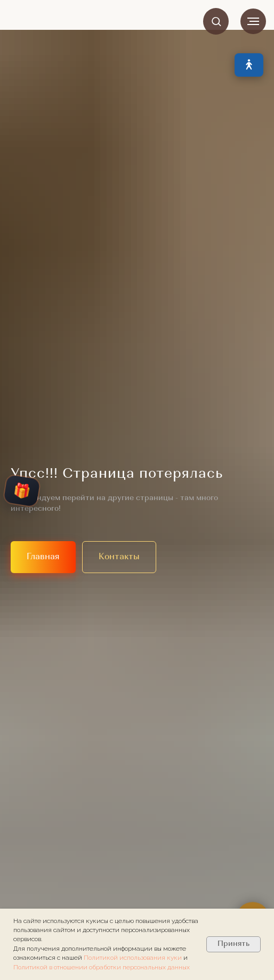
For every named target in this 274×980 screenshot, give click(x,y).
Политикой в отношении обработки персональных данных (102, 967)
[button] (216, 21)
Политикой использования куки (134, 958)
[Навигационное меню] (253, 21)
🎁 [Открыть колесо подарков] (22, 491)
